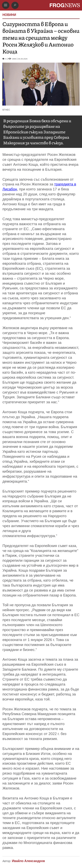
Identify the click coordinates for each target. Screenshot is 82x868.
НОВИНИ (9, 15)
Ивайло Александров (28, 861)
